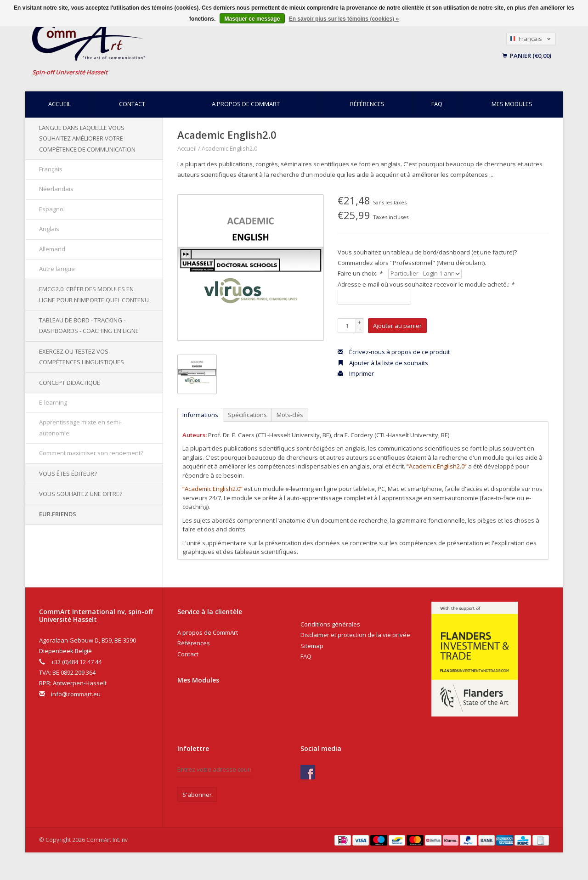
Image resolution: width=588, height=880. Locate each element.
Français (51, 169)
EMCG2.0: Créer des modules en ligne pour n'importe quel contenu (94, 294)
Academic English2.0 (229, 148)
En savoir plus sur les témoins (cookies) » (344, 19)
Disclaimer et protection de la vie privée (355, 635)
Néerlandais (56, 189)
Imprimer (356, 373)
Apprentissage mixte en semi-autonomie (80, 427)
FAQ (437, 104)
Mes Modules (198, 680)
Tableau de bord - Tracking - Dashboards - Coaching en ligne (89, 325)
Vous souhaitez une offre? (81, 494)
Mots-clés (290, 415)
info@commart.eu (76, 694)
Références (367, 104)
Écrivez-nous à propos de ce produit (394, 352)
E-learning (53, 402)
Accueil (59, 104)
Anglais (49, 229)
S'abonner (197, 795)
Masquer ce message (252, 19)
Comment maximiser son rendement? (91, 453)
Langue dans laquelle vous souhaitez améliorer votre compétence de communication (87, 138)
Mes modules (512, 104)
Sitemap (312, 646)
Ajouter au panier (397, 326)
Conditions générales (330, 624)
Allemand (52, 249)
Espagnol (52, 209)
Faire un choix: (360, 273)
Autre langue (57, 269)
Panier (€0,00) (527, 56)
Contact (132, 104)
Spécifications (247, 415)
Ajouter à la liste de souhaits (383, 363)
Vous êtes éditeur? (68, 474)
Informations (200, 415)
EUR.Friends (58, 514)
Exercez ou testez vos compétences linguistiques (82, 357)
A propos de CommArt (246, 104)
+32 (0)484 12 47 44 (76, 662)
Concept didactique (70, 383)
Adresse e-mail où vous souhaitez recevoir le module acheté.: (426, 284)
